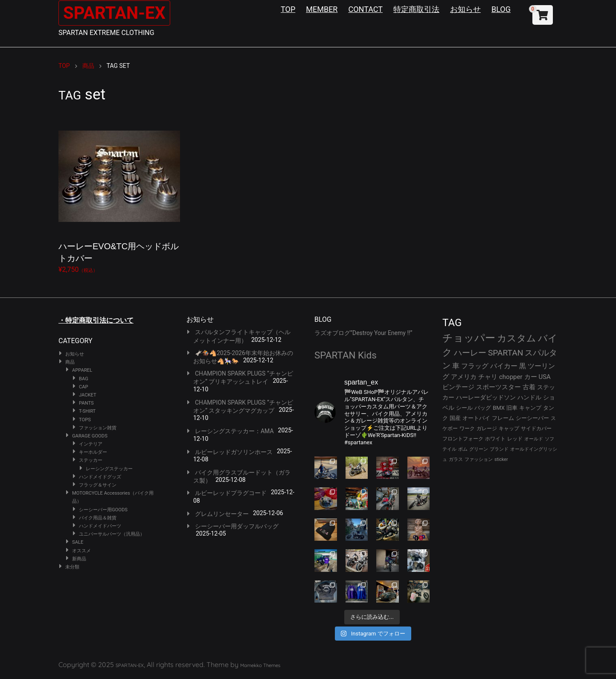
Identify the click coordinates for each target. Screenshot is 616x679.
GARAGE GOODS (90, 436)
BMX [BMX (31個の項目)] (499, 408)
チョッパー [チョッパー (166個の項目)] (469, 338)
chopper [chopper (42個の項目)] (511, 377)
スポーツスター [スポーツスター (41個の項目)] (498, 387)
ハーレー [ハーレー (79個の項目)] (470, 353)
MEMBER (322, 9)
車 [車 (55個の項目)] (456, 366)
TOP (288, 9)
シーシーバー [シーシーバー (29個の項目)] (532, 418)
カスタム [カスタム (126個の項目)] (517, 338)
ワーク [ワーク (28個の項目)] (467, 428)
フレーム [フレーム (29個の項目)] (503, 418)
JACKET (88, 395)
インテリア (91, 444)
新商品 (79, 559)
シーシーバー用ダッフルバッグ (237, 526)
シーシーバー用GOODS (103, 510)
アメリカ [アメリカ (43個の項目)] (464, 377)
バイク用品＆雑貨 (98, 518)
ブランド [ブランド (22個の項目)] (499, 449)
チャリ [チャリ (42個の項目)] (488, 377)
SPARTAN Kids (346, 355)
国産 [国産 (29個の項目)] (455, 418)
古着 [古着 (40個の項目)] (529, 387)
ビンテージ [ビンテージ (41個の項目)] (458, 387)
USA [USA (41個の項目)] (545, 377)
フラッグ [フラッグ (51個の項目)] (475, 366)
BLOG (501, 9)
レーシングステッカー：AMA (234, 431)
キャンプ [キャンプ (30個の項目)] (530, 408)
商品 (70, 362)
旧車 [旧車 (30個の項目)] (512, 408)
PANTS (86, 403)
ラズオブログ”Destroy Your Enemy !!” (363, 333)
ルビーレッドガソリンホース (234, 452)
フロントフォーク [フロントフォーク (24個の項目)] (463, 439)
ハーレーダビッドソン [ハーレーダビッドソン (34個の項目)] (486, 397)
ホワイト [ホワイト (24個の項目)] (495, 439)
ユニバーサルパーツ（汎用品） (112, 534)
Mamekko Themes (260, 665)
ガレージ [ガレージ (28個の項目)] (487, 428)
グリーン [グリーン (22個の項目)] (479, 449)
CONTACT (365, 9)
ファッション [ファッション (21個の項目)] (479, 459)
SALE (78, 542)
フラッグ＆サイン (98, 485)
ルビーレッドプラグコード (231, 493)
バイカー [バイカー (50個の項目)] (504, 366)
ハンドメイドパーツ (100, 526)
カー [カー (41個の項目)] (531, 377)
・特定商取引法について (96, 320)
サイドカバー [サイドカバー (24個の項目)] (536, 428)
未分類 (72, 567)
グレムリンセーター (222, 514)
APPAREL (82, 370)
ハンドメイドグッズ (100, 477)
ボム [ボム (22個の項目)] (463, 449)
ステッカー (91, 460)
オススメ (81, 551)
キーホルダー (93, 452)
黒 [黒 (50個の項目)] (523, 366)
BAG (84, 379)
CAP (84, 387)
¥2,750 (119, 194)
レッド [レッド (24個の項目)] (515, 439)
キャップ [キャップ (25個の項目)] (509, 428)
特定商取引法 (416, 9)
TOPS (85, 420)
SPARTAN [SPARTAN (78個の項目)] (506, 353)
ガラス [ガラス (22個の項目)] (456, 459)
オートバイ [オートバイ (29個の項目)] (476, 418)
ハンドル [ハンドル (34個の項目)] (529, 397)
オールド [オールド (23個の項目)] (534, 439)
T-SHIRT (87, 411)
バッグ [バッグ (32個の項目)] (483, 408)
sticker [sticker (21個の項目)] (501, 459)
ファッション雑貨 (98, 428)
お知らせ (465, 9)
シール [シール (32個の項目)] (464, 408)
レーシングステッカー (109, 469)
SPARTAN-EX (114, 13)
